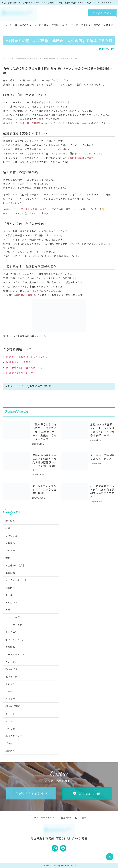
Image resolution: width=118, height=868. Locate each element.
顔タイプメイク (14, 669)
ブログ (74, 25)
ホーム (8, 25)
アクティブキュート (16, 580)
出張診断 (10, 573)
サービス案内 (41, 25)
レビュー (10, 550)
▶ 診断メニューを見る (18, 362)
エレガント (11, 602)
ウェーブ (10, 691)
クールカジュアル (15, 654)
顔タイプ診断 (13, 706)
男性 (8, 610)
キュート (10, 714)
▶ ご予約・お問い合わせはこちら (24, 367)
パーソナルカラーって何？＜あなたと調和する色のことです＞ (102, 491)
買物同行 (10, 588)
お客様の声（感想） (41, 386)
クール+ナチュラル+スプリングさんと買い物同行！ (44, 489)
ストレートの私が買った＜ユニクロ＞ (102, 457)
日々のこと (11, 536)
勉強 (8, 558)
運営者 (97, 25)
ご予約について (59, 25)
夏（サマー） (13, 699)
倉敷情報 (10, 543)
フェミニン (11, 632)
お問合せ (109, 25)
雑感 (8, 528)
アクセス (86, 25)
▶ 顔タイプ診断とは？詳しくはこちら (27, 357)
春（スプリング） (15, 736)
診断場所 (10, 521)
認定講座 (10, 751)
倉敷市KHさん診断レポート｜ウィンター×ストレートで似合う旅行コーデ (102, 430)
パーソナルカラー (15, 625)
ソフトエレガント (15, 617)
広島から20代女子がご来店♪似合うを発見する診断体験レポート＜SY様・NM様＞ (45, 462)
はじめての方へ (23, 25)
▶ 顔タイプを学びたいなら (21, 373)
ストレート (11, 721)
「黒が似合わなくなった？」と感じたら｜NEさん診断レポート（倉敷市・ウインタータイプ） (45, 432)
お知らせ (10, 729)
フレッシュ (11, 684)
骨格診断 (10, 647)
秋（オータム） (14, 677)
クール (9, 595)
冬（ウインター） (15, 640)
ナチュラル (11, 662)
